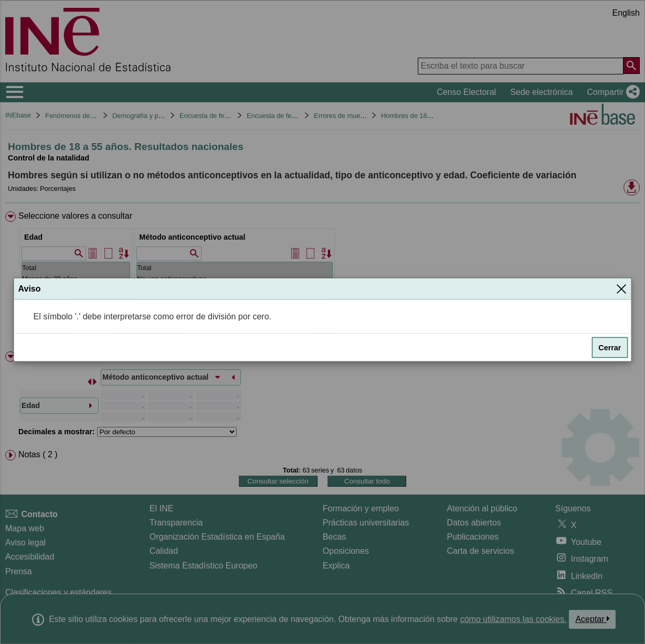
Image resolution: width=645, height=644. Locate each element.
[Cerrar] (621, 288)
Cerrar (610, 348)
